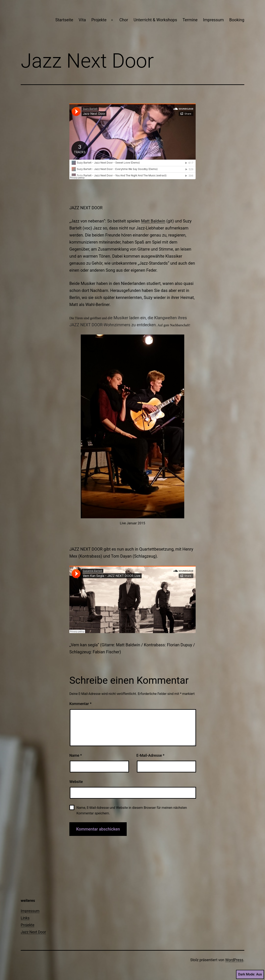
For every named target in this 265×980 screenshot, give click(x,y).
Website (76, 782)
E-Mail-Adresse (151, 755)
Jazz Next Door (33, 932)
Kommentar (80, 704)
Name (76, 755)
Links (25, 918)
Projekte (99, 20)
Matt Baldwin (153, 221)
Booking (237, 20)
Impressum (213, 20)
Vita (82, 20)
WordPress (234, 960)
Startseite (64, 20)
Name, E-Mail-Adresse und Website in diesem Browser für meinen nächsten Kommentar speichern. (132, 810)
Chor (124, 20)
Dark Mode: (250, 974)
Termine (190, 20)
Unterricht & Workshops (155, 20)
